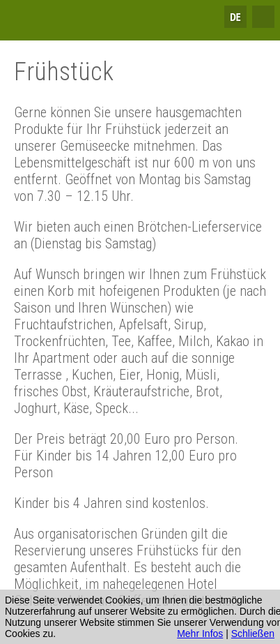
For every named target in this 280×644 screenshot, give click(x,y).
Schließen (253, 634)
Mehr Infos (200, 634)
